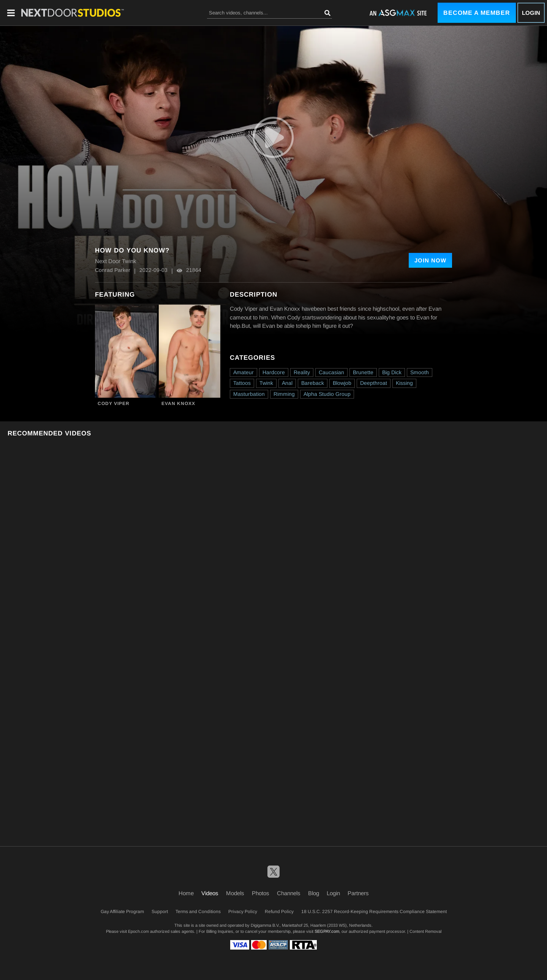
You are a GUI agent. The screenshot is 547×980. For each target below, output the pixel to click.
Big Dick (392, 372)
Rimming (284, 394)
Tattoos (242, 383)
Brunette (363, 372)
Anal (287, 383)
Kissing (404, 383)
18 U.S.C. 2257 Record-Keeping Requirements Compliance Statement (374, 912)
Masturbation (249, 394)
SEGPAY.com (327, 931)
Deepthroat (374, 383)
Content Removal (425, 931)
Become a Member (477, 13)
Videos (210, 893)
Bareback (313, 383)
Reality (302, 372)
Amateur (243, 372)
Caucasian (331, 372)
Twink (266, 383)
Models (235, 893)
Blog (314, 893)
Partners (358, 893)
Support (160, 912)
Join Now (430, 260)
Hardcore (274, 372)
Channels (289, 893)
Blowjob (342, 383)
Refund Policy (279, 912)
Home (186, 893)
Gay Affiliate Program (122, 912)
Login (531, 13)
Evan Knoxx (178, 403)
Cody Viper (114, 403)
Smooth (420, 372)
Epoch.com (138, 931)
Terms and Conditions (198, 912)
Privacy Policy (243, 912)
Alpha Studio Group (327, 394)
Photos (261, 893)
